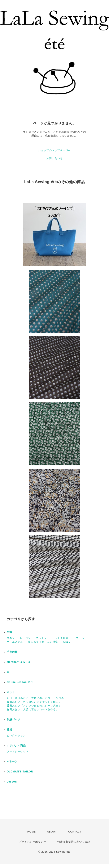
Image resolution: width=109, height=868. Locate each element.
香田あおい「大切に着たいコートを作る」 (33, 709)
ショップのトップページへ (54, 150)
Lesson (12, 782)
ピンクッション (16, 735)
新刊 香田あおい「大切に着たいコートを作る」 (37, 698)
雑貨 (9, 730)
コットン (42, 638)
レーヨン (25, 638)
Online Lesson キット (21, 682)
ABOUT (52, 832)
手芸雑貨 (12, 652)
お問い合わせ (54, 158)
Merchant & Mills (18, 662)
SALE (67, 642)
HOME (31, 832)
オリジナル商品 (16, 746)
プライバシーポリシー (32, 842)
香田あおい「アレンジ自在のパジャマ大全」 (34, 706)
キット (11, 692)
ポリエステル (15, 642)
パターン (12, 762)
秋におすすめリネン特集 (43, 642)
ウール (79, 638)
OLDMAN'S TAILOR (20, 772)
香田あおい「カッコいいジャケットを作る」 (34, 702)
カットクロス (60, 638)
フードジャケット (18, 751)
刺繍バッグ (14, 720)
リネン (11, 638)
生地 (9, 632)
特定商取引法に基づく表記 (74, 842)
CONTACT (75, 832)
